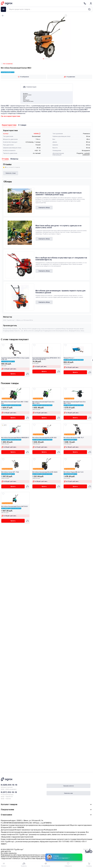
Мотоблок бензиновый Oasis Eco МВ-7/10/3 (43, 403)
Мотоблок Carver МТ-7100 (10, 472)
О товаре (22, 125)
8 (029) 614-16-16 (9, 785)
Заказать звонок (68, 786)
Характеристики (9, 125)
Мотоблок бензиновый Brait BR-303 (44, 438)
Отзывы (5, 159)
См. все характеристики (11, 116)
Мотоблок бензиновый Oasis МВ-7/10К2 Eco (15, 403)
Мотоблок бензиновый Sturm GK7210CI (14, 506)
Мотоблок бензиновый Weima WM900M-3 (15, 438)
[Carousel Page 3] (46, 59)
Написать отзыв (11, 173)
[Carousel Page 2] (45, 59)
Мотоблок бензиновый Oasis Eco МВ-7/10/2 (75, 403)
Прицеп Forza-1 (69, 358)
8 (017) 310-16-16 (9, 792)
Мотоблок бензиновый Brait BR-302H (45, 472)
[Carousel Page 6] (50, 59)
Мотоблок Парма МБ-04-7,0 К (74, 472)
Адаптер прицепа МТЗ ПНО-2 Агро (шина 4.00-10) (15, 359)
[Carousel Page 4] (47, 59)
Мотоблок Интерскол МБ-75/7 (74, 438)
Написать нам (68, 793)
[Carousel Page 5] (48, 59)
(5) (6, 425)
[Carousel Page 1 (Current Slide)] (43, 59)
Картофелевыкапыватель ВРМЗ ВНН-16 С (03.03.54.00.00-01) (46, 359)
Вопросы (14, 159)
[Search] (89, 9)
